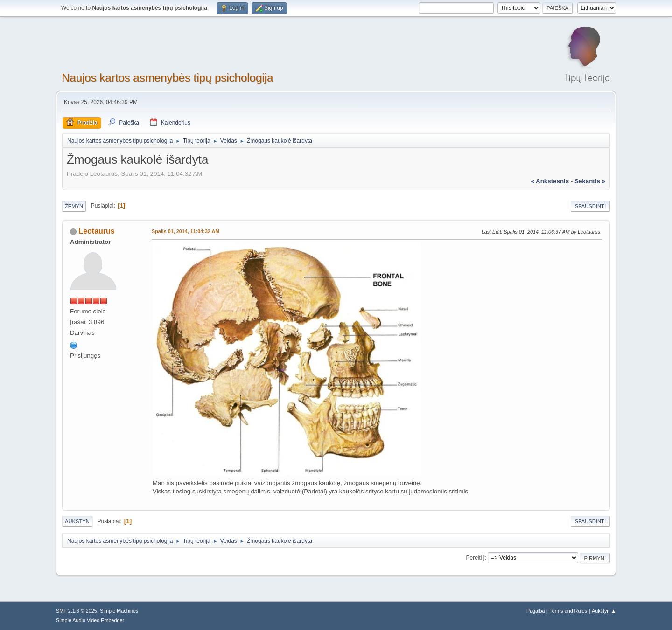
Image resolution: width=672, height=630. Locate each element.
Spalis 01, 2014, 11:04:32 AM (185, 231)
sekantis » (590, 181)
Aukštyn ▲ (604, 611)
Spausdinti (590, 206)
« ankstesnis (550, 181)
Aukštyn (77, 521)
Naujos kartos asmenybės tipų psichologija (167, 78)
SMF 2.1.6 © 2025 (77, 611)
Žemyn (74, 206)
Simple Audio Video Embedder (90, 620)
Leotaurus (96, 231)
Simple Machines (119, 611)
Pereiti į (476, 558)
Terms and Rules (568, 611)
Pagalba (536, 611)
